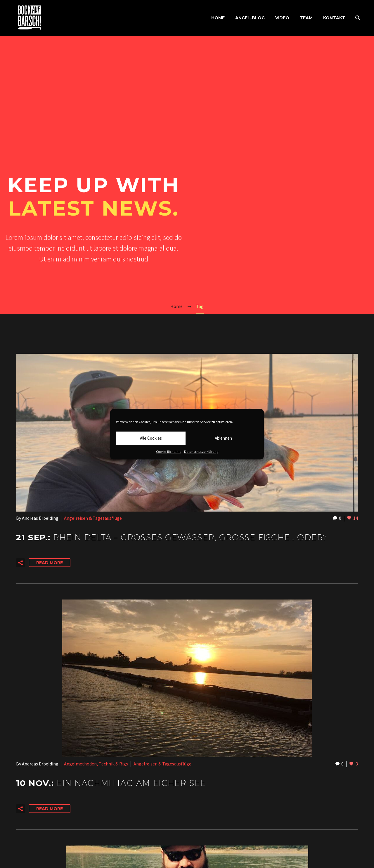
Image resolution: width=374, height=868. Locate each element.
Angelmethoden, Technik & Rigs (96, 764)
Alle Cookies (151, 438)
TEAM (306, 18)
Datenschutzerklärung (201, 451)
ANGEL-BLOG (250, 18)
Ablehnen (223, 438)
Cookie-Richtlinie (169, 451)
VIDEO (282, 18)
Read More (50, 563)
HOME (218, 18)
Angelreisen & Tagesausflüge (93, 518)
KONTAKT (334, 18)
